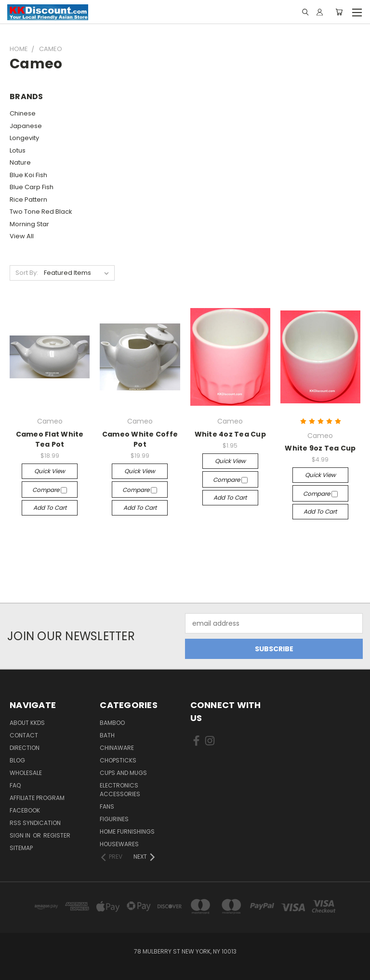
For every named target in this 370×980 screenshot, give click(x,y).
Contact (24, 735)
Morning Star (29, 224)
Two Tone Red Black (41, 212)
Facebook (25, 810)
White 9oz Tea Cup (320, 448)
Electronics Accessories (120, 790)
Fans (107, 806)
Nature (20, 162)
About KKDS (27, 723)
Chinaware (117, 748)
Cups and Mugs (123, 773)
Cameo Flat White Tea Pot (50, 439)
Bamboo (112, 723)
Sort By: (27, 273)
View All (22, 236)
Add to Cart (50, 508)
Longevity (24, 138)
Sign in (21, 835)
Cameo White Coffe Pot (140, 439)
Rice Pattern (28, 200)
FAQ (15, 785)
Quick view (50, 471)
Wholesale (26, 773)
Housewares (119, 844)
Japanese (26, 126)
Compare (50, 490)
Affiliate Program (37, 798)
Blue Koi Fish (28, 175)
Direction (25, 748)
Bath (107, 735)
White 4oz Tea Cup (230, 434)
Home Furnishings (127, 832)
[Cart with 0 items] (339, 12)
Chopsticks (118, 760)
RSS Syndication (35, 823)
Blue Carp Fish (32, 187)
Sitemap (21, 848)
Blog (17, 760)
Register (57, 835)
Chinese (23, 113)
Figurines (114, 819)
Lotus (18, 150)
